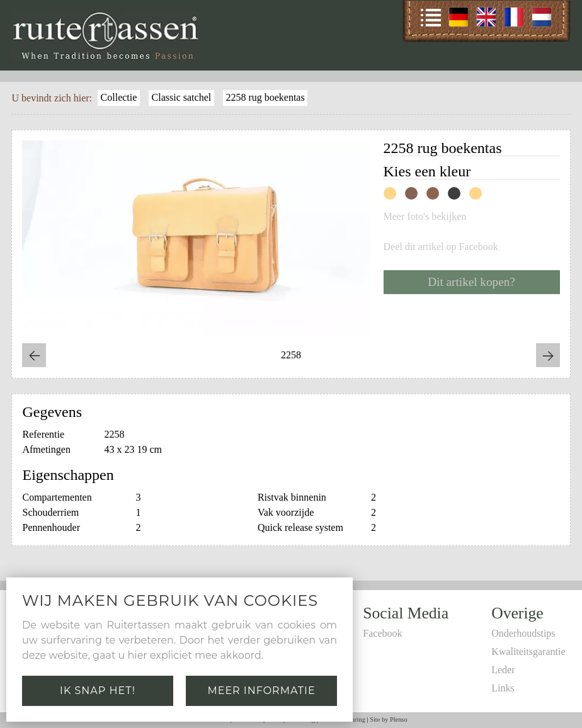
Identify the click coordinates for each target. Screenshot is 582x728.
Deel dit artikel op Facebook (441, 247)
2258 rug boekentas (265, 97)
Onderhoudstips (523, 633)
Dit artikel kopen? (471, 282)
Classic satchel (182, 97)
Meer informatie (261, 691)
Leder (503, 670)
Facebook (382, 633)
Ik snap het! (98, 691)
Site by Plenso (388, 719)
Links (503, 688)
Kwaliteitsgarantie (528, 651)
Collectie (119, 97)
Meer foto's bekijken (425, 217)
